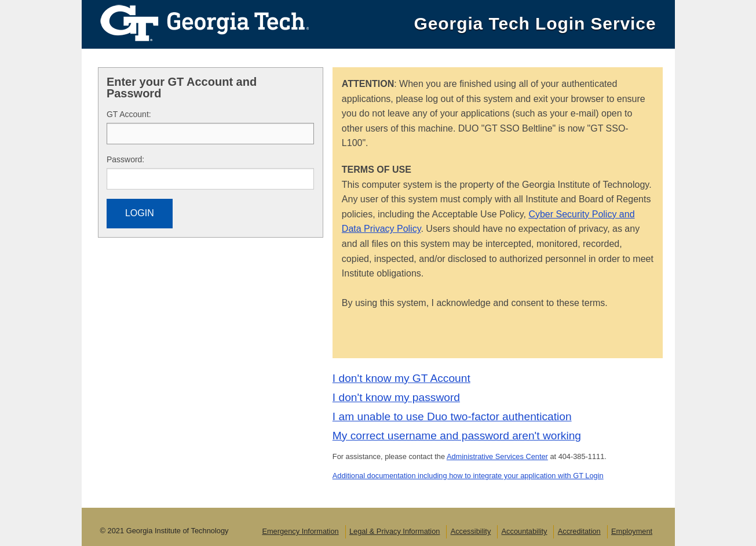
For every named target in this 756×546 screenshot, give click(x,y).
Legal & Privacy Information (395, 531)
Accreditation (579, 531)
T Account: (129, 114)
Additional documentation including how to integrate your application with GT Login (468, 476)
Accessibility (471, 531)
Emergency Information (300, 531)
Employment (632, 531)
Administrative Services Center (497, 456)
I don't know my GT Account (401, 378)
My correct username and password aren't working (457, 436)
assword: (125, 159)
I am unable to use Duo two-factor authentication (452, 416)
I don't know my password (396, 397)
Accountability (525, 531)
